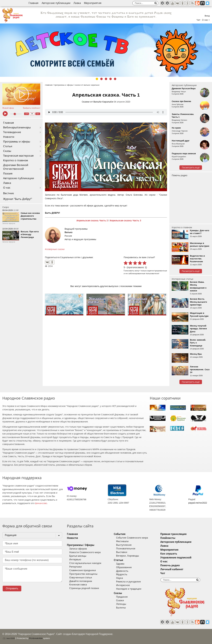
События (120, 534)
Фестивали (122, 541)
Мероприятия (93, 3)
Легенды (121, 604)
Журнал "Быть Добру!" (18, 199)
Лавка (77, 3)
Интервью (75, 560)
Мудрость (122, 574)
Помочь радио (179, 175)
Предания (122, 597)
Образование (124, 567)
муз (38, 114)
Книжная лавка (78, 585)
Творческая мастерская (18, 156)
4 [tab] (111, 79)
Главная (34, 3)
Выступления (124, 545)
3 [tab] (106, 79)
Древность (122, 571)
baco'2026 (8, 638)
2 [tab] (101, 79)
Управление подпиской (176, 558)
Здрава (120, 564)
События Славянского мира (132, 538)
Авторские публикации (56, 3)
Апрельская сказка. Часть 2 (92, 221)
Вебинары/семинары (17, 127)
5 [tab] (115, 79)
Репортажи (76, 567)
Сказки (120, 600)
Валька (68, 232)
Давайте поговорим (81, 581)
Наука (119, 578)
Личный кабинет (172, 569)
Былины (121, 608)
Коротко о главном (16, 160)
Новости (9, 137)
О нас (7, 188)
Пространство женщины (83, 574)
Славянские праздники (83, 570)
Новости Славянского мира (85, 552)
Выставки (122, 552)
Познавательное (126, 549)
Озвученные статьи (81, 578)
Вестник (9, 193)
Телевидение (12, 132)
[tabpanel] (106, 50)
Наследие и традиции (129, 589)
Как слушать (169, 554)
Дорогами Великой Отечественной (16, 167)
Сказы (7, 151)
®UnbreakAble (36, 638)
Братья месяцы (78, 556)
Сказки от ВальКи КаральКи (98, 102)
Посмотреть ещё (191, 168)
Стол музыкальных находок (85, 563)
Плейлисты (168, 538)
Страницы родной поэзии (84, 588)
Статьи (8, 146)
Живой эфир (8, 108)
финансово (41, 503)
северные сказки (55, 249)
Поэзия (8, 174)
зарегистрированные (157, 271)
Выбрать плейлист (32, 108)
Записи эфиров (78, 549)
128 (27, 114)
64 (32, 114)
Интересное (123, 585)
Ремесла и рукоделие (128, 582)
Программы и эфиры (17, 142)
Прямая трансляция (173, 534)
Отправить (12, 588)
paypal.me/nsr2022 (198, 503)
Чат (198, 20)
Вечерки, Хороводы (127, 556)
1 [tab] (97, 79)
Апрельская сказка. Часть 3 (125, 221)
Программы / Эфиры (81, 545)
